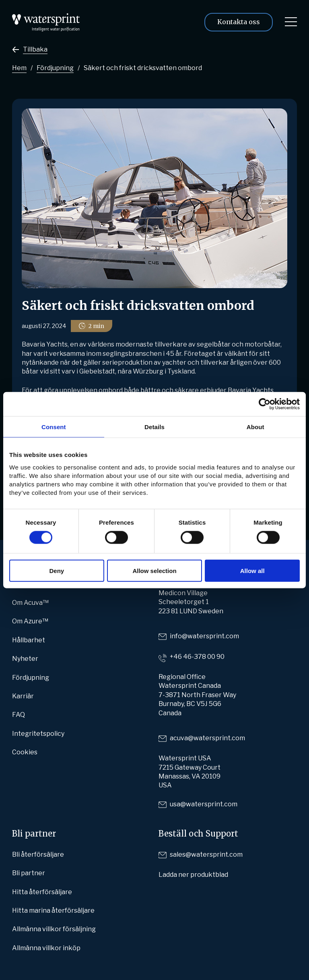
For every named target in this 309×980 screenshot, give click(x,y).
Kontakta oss (239, 22)
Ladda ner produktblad (193, 875)
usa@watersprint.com (204, 804)
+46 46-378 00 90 (197, 657)
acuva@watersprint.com (207, 738)
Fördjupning (55, 68)
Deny (57, 570)
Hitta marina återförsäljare (53, 910)
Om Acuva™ (30, 603)
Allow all (252, 570)
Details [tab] (154, 427)
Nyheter (25, 659)
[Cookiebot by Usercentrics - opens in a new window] (265, 404)
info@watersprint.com (204, 636)
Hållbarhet (29, 640)
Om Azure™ (30, 621)
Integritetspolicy (38, 734)
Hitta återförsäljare (42, 892)
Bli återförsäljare (38, 854)
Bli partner (29, 873)
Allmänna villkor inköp (46, 948)
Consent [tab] (54, 427)
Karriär (23, 696)
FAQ (19, 715)
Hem (19, 68)
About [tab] (255, 427)
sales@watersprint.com (206, 854)
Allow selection (154, 570)
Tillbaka (35, 49)
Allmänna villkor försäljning (54, 929)
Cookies (25, 752)
